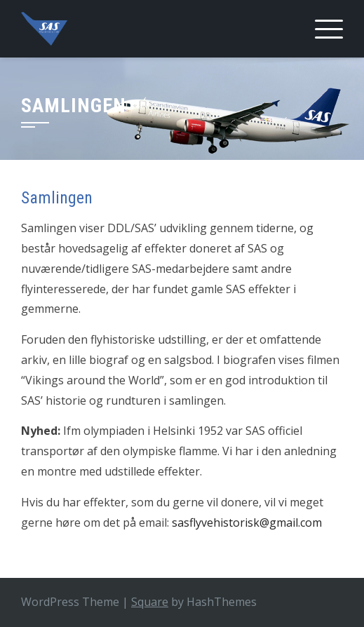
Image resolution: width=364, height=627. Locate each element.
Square (150, 602)
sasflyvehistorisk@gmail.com (247, 522)
